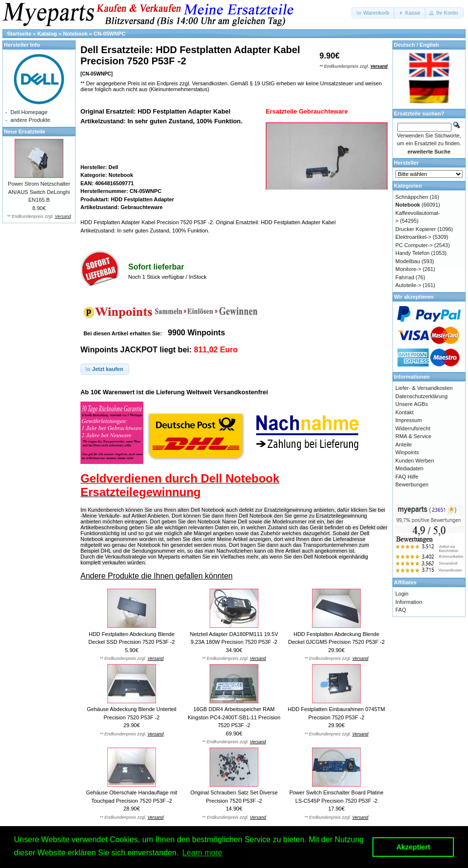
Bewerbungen (412, 484)
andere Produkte (30, 120)
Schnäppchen (412, 197)
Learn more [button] (202, 853)
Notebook (75, 34)
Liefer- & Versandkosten (424, 388)
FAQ (401, 610)
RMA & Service (413, 436)
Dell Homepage (29, 112)
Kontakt (404, 412)
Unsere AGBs (412, 404)
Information (409, 602)
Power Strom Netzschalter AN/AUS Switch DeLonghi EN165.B (39, 192)
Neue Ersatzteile (25, 132)
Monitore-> (408, 269)
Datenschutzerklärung (421, 396)
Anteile (404, 444)
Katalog (47, 34)
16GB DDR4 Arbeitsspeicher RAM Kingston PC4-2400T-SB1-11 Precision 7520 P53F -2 (234, 717)
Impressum (409, 420)
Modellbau (408, 261)
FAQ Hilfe (407, 477)
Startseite (19, 34)
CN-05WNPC (109, 34)
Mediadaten (409, 468)
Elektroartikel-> (413, 237)
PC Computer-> (414, 245)
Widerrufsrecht (413, 428)
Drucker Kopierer (416, 229)
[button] (373, 13)
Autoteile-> (408, 285)
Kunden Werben (415, 461)
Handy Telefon (412, 253)
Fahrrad (405, 277)
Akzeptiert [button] (413, 847)
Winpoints (407, 452)
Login (402, 594)
